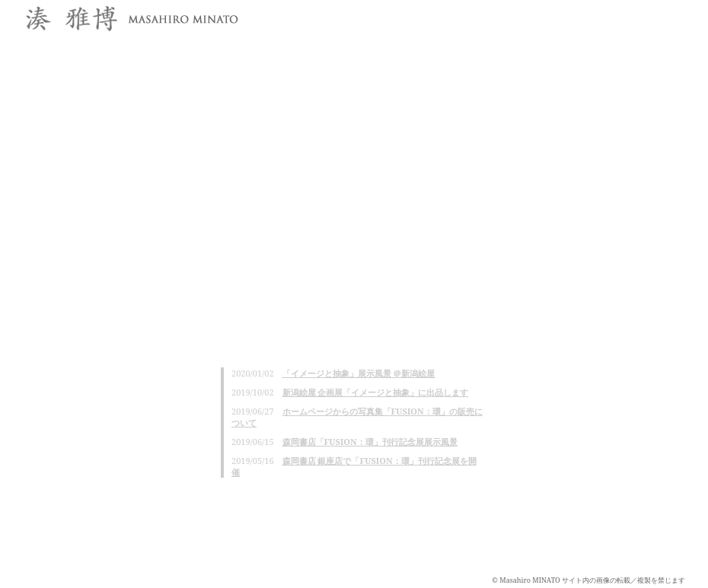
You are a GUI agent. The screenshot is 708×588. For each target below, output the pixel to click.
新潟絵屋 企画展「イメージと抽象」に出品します (376, 392)
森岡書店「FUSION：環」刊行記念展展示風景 (370, 442)
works (574, 15)
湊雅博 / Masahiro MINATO (129, 20)
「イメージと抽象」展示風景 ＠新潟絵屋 (359, 373)
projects (645, 15)
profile (502, 15)
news (432, 15)
